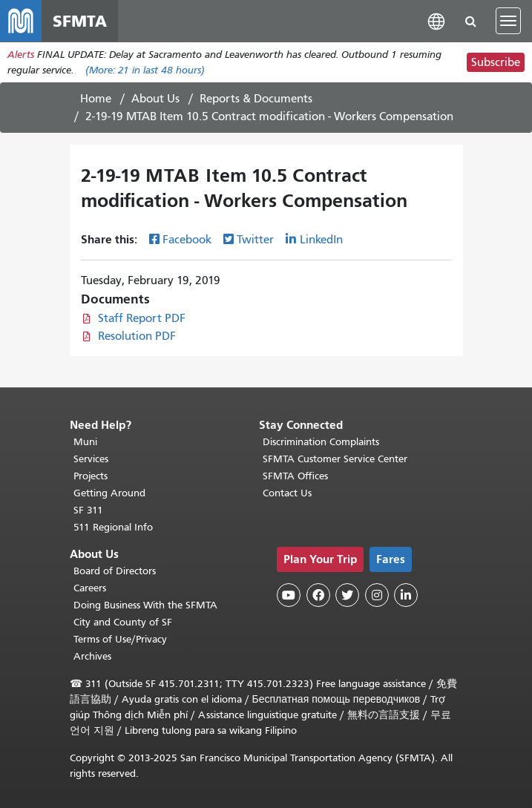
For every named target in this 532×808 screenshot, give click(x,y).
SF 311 (88, 510)
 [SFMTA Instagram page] (377, 595)
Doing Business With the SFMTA (145, 605)
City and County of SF (123, 622)
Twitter (255, 240)
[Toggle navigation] (508, 21)
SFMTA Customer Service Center (335, 459)
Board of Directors (115, 571)
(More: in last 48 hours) (145, 70)
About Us (155, 99)
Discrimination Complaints (321, 442)
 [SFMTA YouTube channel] (289, 595)
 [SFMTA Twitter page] (347, 595)
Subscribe (496, 62)
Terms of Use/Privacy (120, 639)
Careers (90, 588)
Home (96, 99)
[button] (436, 20)
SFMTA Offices (295, 476)
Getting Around (109, 493)
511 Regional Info (113, 527)
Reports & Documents (256, 99)
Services (91, 459)
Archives (92, 656)
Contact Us (287, 493)
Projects (91, 476)
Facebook (187, 240)
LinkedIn (321, 240)
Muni (85, 442)
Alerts (21, 55)
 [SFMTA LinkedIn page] (406, 595)
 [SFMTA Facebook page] (318, 595)
